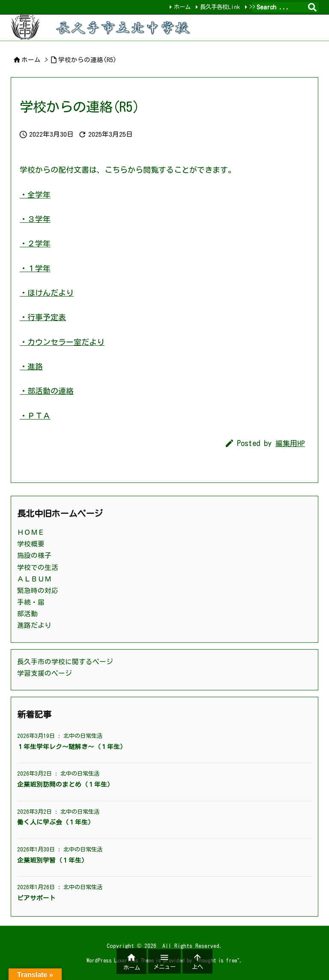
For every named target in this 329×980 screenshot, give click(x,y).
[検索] (312, 7)
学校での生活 (38, 567)
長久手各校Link (220, 7)
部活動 (27, 614)
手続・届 (31, 602)
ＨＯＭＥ (31, 532)
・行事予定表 (43, 317)
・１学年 (35, 268)
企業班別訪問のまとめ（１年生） (65, 784)
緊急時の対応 (38, 590)
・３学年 (35, 219)
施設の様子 (34, 555)
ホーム (182, 7)
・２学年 (35, 243)
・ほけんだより (47, 293)
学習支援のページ (45, 673)
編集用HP (290, 443)
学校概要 (31, 544)
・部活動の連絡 (47, 391)
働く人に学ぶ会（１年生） (56, 822)
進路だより (34, 625)
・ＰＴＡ (35, 416)
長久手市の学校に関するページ (65, 662)
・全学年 (35, 195)
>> (252, 7)
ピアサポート (36, 898)
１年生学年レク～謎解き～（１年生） (72, 747)
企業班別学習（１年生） (52, 860)
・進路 (31, 366)
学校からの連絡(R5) (87, 60)
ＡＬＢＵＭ (34, 579)
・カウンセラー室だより (62, 342)
